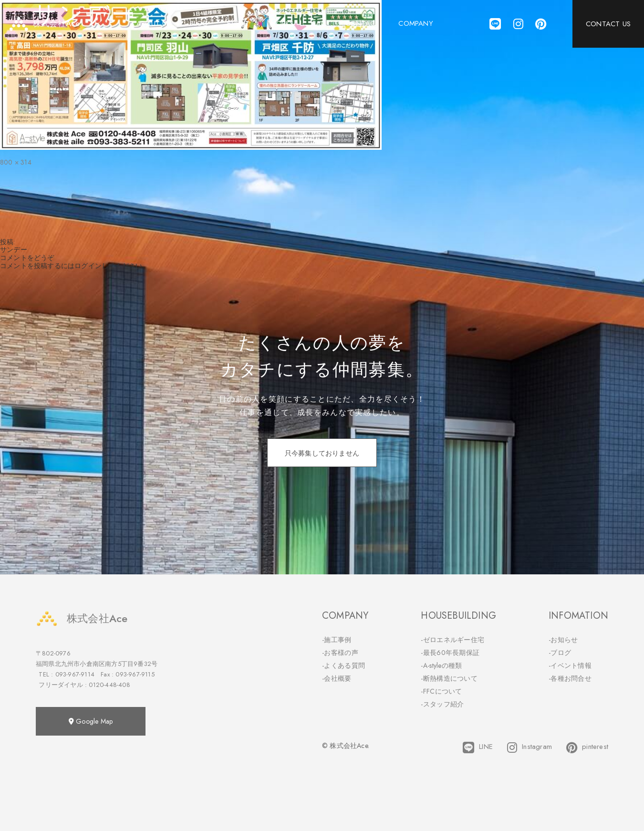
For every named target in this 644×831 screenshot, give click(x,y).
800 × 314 (16, 162)
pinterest (587, 748)
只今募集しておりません (322, 453)
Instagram (530, 748)
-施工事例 (337, 640)
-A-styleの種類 (441, 665)
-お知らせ (563, 640)
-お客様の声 (340, 653)
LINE (478, 748)
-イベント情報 (570, 665)
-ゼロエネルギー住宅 (452, 640)
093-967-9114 (75, 674)
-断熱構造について (449, 678)
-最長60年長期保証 (450, 653)
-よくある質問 (343, 665)
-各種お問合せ (570, 678)
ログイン (88, 266)
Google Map (91, 721)
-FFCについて (441, 691)
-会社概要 (337, 678)
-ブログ (560, 653)
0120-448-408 (109, 685)
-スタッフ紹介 (442, 704)
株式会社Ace (82, 618)
